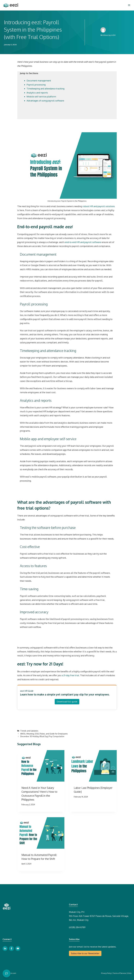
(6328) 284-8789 (77, 927)
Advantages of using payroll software (45, 101)
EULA (129, 973)
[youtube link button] (18, 948)
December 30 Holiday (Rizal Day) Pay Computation (42, 736)
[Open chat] (7, 973)
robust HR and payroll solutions (99, 206)
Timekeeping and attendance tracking (45, 89)
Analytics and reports (37, 93)
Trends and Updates (29, 731)
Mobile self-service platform (41, 97)
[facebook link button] (11, 948)
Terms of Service (119, 973)
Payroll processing (36, 85)
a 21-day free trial (70, 675)
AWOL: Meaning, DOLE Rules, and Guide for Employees (44, 734)
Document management (39, 81)
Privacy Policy (106, 973)
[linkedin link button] (5, 948)
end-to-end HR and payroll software (83, 242)
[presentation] (41, 766)
